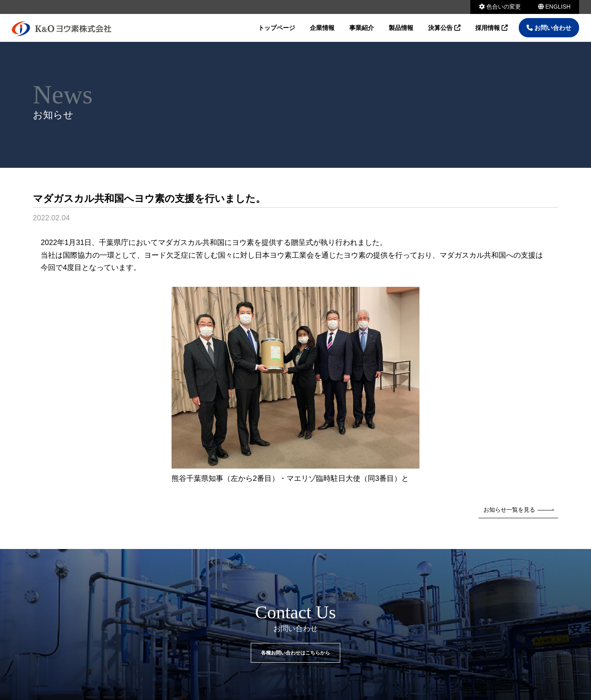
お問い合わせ (549, 28)
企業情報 (322, 28)
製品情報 (401, 28)
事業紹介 (362, 28)
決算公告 (444, 28)
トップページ (277, 28)
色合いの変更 (500, 7)
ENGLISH (554, 7)
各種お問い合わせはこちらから (295, 653)
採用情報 (491, 28)
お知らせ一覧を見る (519, 510)
